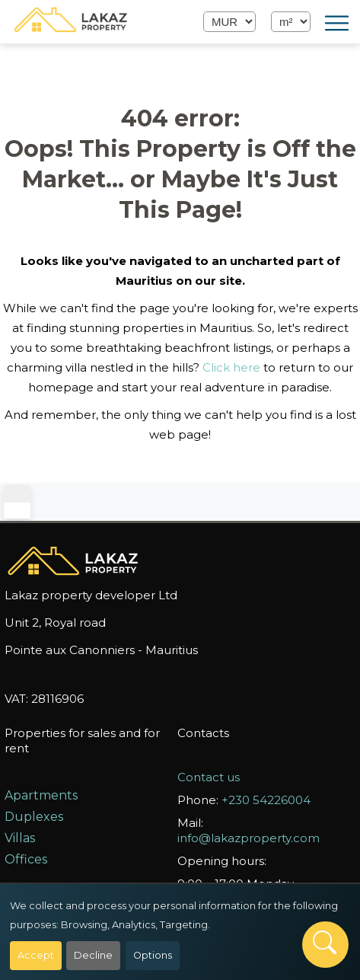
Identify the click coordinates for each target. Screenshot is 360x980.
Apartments (41, 795)
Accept (36, 955)
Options (153, 955)
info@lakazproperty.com (248, 838)
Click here (231, 367)
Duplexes (34, 817)
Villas (20, 838)
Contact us (209, 777)
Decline (93, 955)
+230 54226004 (266, 800)
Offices (26, 859)
